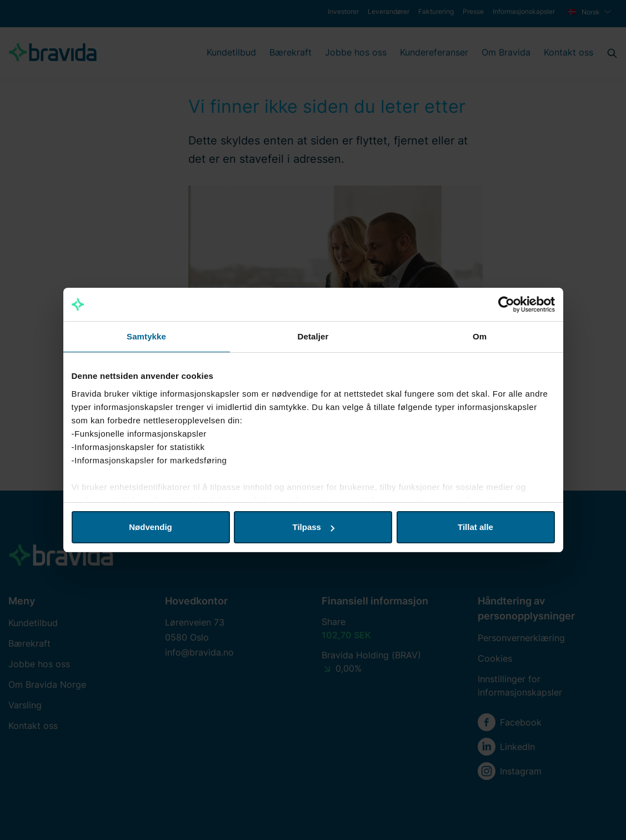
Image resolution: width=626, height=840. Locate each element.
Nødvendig (151, 527)
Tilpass (314, 527)
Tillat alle (475, 527)
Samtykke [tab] (146, 336)
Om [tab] (480, 336)
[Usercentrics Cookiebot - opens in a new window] (506, 304)
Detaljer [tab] (313, 336)
